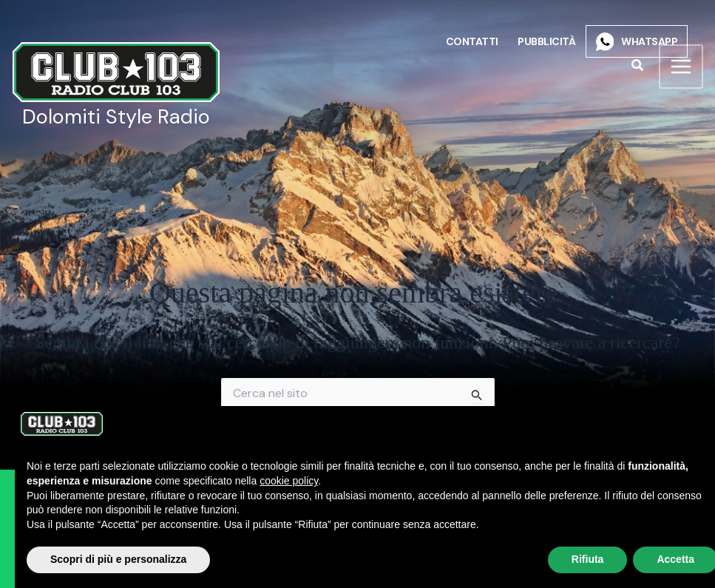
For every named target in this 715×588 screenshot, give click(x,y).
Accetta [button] (661, 559)
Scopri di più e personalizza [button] (104, 559)
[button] (637, 66)
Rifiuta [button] (573, 559)
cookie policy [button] (274, 481)
